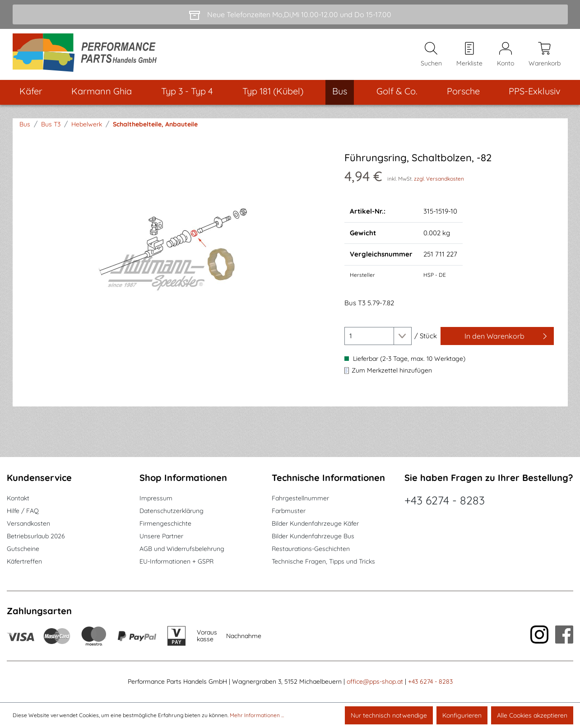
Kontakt (18, 498)
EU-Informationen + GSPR (176, 561)
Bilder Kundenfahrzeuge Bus (313, 536)
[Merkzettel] (469, 55)
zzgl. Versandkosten (439, 179)
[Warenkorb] (545, 55)
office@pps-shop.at (375, 681)
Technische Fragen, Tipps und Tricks (323, 561)
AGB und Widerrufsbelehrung (182, 549)
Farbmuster (289, 511)
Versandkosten (28, 523)
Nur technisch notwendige (389, 715)
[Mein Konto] (506, 55)
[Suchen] (431, 55)
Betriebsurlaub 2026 (36, 536)
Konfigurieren (462, 715)
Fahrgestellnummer (300, 498)
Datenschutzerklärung (172, 511)
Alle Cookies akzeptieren (532, 715)
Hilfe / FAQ (23, 511)
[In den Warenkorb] (497, 336)
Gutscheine (23, 549)
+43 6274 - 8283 (445, 500)
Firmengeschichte (165, 523)
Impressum (156, 498)
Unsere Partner (161, 536)
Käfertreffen (24, 561)
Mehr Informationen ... (257, 715)
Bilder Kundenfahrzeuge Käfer (315, 523)
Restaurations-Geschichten (311, 549)
